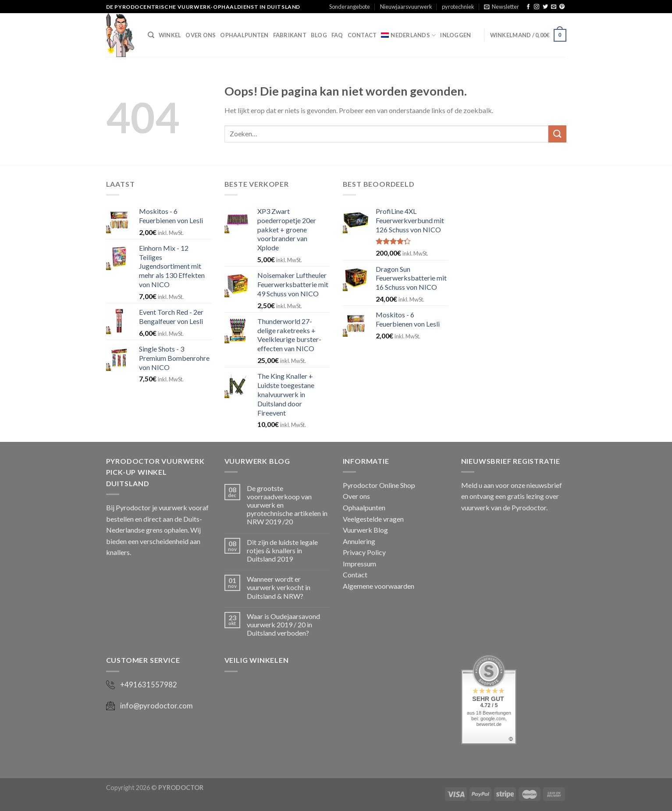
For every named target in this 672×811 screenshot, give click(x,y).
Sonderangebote (350, 7)
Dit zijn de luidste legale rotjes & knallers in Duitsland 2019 (282, 550)
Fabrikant (290, 35)
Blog (319, 35)
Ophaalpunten (244, 35)
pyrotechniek (458, 7)
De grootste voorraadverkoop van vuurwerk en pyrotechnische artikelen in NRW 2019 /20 (287, 505)
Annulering (359, 541)
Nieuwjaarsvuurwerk (406, 7)
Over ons (201, 35)
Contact (362, 35)
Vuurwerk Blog (365, 530)
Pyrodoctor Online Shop (379, 485)
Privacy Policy (364, 552)
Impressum (359, 564)
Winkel (170, 35)
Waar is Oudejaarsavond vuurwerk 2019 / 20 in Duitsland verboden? (283, 624)
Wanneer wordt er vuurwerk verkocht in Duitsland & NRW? (279, 587)
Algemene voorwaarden (379, 586)
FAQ (337, 35)
